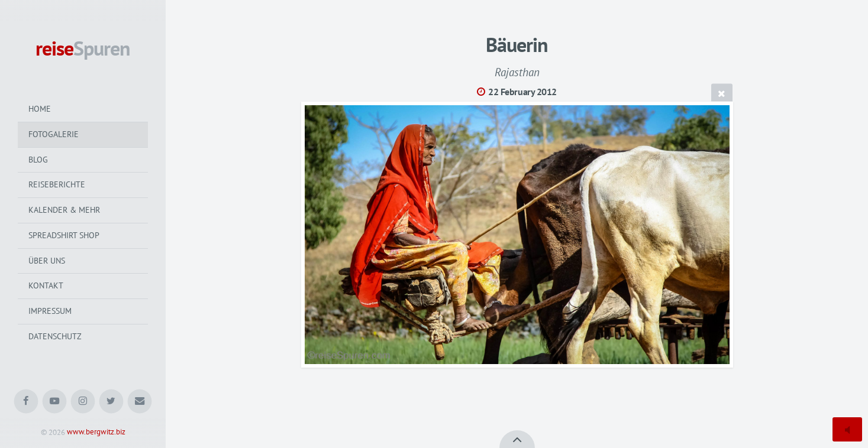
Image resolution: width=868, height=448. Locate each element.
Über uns (47, 261)
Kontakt (46, 285)
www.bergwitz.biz (96, 432)
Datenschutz (55, 336)
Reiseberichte (57, 184)
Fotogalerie (54, 134)
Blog (38, 160)
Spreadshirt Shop (64, 235)
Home (40, 109)
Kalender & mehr (64, 210)
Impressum (50, 311)
